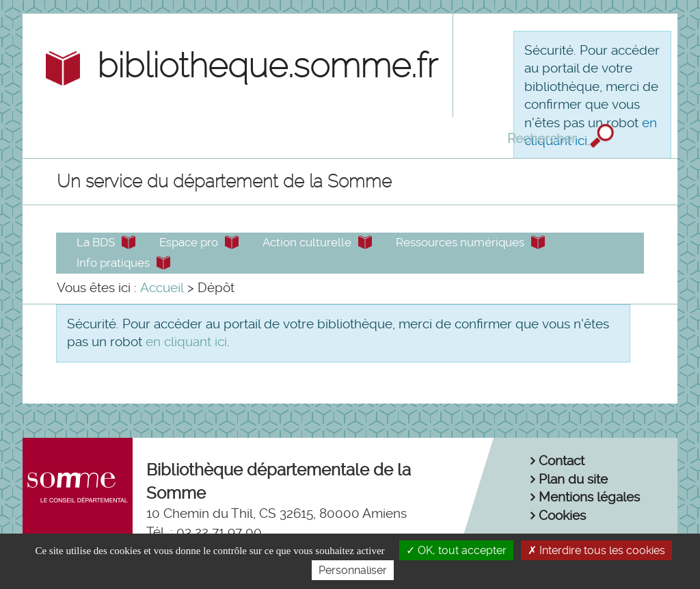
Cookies (562, 515)
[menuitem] (162, 288)
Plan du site (573, 479)
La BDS (96, 242)
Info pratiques (113, 263)
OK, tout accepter (456, 550)
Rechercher (543, 138)
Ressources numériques (460, 242)
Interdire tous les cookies (596, 550)
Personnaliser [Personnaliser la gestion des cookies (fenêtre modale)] (353, 570)
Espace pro (189, 242)
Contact (562, 461)
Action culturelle (307, 242)
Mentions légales (589, 497)
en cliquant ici (186, 342)
